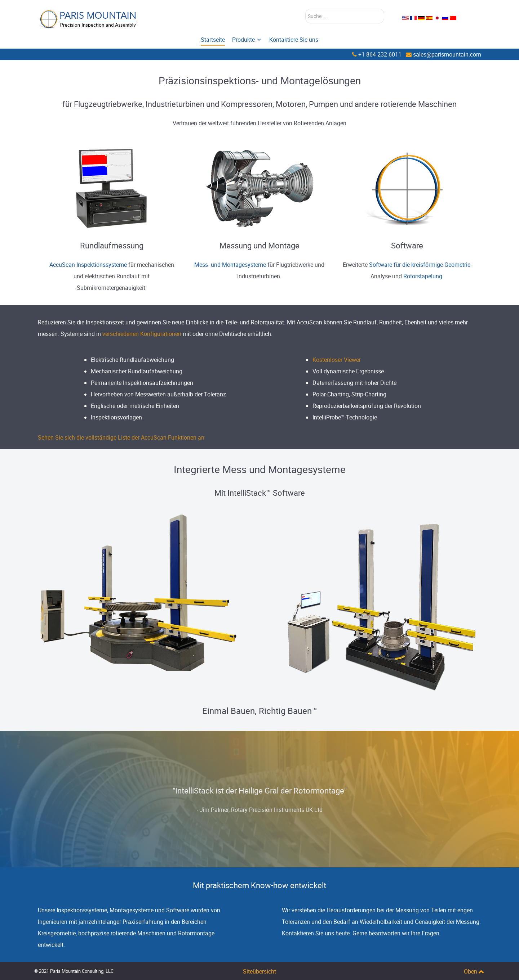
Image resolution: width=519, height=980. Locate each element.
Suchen (305, 9)
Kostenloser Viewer (337, 360)
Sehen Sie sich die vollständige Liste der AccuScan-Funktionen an (121, 437)
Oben (474, 971)
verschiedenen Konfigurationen (142, 334)
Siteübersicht (259, 971)
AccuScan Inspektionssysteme (89, 265)
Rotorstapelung (423, 276)
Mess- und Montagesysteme (230, 265)
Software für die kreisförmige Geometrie (420, 265)
